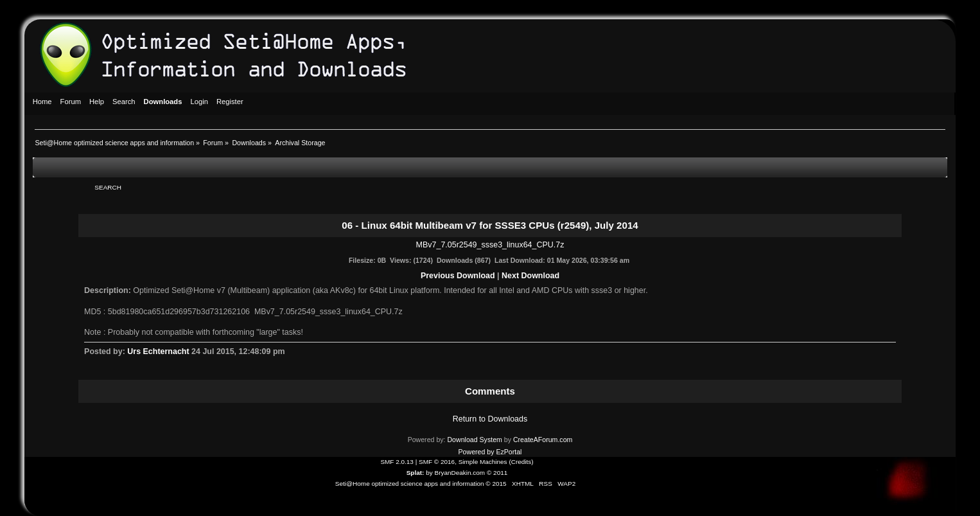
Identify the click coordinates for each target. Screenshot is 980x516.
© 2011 (497, 473)
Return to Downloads (490, 419)
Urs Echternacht (158, 351)
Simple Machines (483, 462)
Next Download (530, 276)
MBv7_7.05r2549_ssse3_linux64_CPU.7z (490, 245)
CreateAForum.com (543, 440)
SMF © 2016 (437, 462)
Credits (521, 462)
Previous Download (458, 276)
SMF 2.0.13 (397, 462)
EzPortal (509, 452)
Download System (474, 440)
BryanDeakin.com (460, 473)
